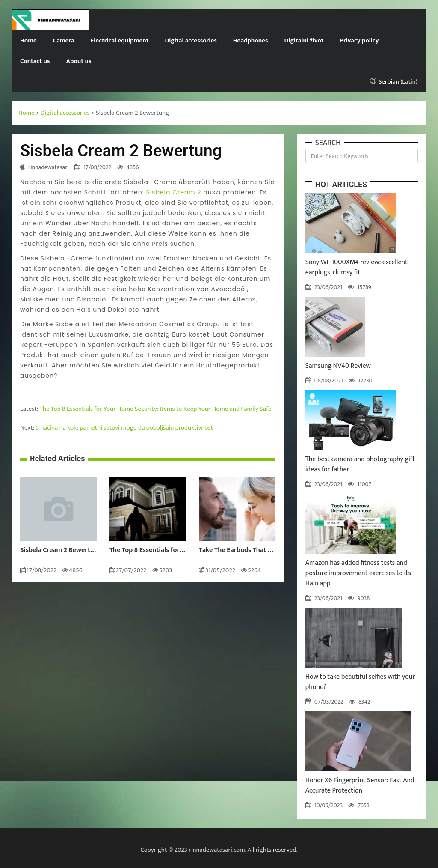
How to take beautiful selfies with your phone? (360, 682)
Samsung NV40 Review (338, 366)
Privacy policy (360, 40)
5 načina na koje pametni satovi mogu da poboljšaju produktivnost (124, 428)
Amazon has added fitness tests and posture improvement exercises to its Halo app (358, 573)
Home (28, 40)
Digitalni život (304, 40)
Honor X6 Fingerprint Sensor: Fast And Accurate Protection (360, 786)
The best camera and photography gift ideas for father (360, 464)
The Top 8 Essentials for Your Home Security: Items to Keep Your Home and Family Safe (156, 409)
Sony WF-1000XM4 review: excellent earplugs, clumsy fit (357, 267)
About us (78, 61)
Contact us (35, 61)
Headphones (251, 40)
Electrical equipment (120, 40)
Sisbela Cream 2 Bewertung (58, 550)
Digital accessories (191, 40)
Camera (64, 40)
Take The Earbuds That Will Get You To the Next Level (237, 550)
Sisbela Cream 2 (173, 192)
